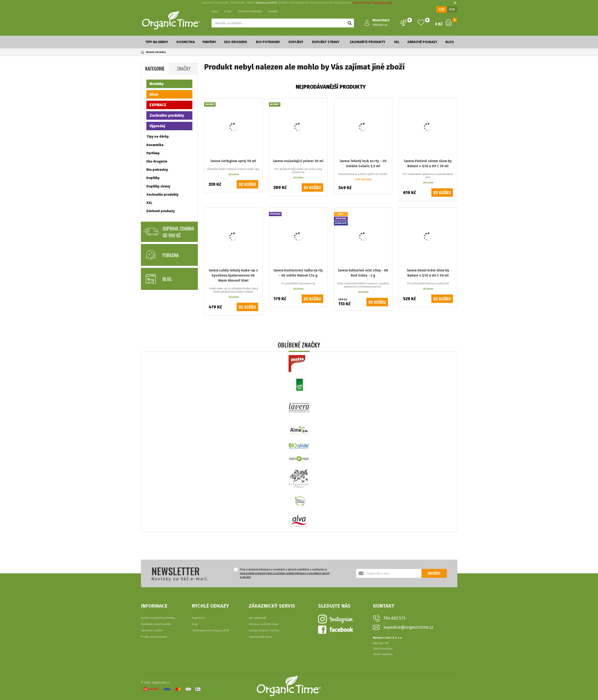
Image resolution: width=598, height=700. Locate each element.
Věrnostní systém (152, 630)
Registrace (198, 618)
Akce (154, 94)
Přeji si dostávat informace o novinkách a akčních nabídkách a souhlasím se (285, 573)
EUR (452, 9)
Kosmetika (186, 42)
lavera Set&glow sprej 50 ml (233, 161)
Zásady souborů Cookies (264, 630)
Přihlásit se (380, 25)
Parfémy (209, 42)
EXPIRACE (158, 105)
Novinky (157, 84)
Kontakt (273, 11)
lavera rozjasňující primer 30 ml (298, 161)
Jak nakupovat (257, 618)
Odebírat (434, 573)
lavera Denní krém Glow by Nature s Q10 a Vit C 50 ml (428, 273)
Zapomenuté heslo (261, 637)
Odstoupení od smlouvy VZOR (210, 630)
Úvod (215, 11)
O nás (228, 11)
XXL (397, 42)
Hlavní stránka (153, 52)
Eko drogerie (236, 42)
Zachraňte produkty (368, 42)
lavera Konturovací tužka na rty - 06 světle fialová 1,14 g (298, 273)
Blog (450, 42)
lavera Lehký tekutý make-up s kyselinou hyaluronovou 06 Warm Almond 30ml (233, 275)
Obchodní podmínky (250, 11)
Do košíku (247, 184)
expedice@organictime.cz (408, 627)
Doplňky (296, 42)
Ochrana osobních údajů (264, 624)
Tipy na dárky (157, 42)
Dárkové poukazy (422, 42)
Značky (184, 68)
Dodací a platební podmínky (158, 618)
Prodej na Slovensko (154, 637)
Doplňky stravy (326, 42)
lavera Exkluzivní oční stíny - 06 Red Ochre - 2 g (363, 273)
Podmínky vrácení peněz (156, 624)
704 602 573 (394, 618)
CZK (442, 9)
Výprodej (157, 126)
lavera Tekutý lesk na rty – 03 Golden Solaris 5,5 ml (363, 163)
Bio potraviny (268, 42)
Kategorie (155, 68)
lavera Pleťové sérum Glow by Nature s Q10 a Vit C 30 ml (428, 163)
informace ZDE (383, 3)
